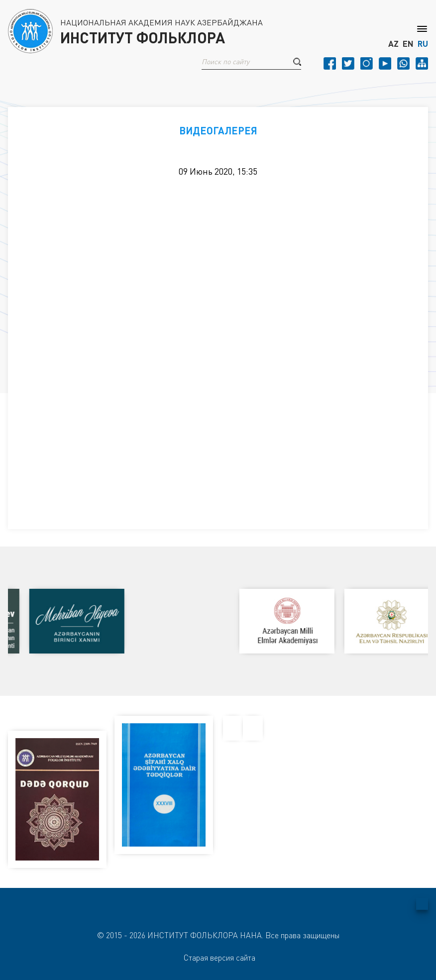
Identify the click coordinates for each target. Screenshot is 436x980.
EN (408, 44)
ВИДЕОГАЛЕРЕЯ (218, 130)
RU (423, 44)
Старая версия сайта (219, 958)
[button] (297, 62)
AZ (393, 44)
